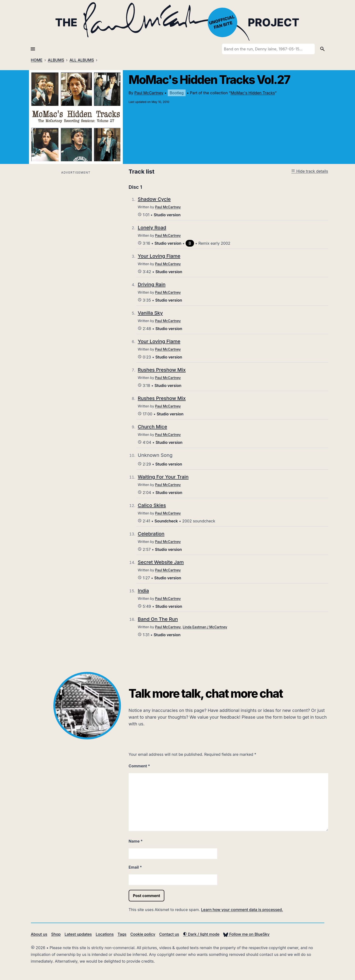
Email (135, 867)
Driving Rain (152, 284)
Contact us (169, 934)
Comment (139, 766)
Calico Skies (152, 505)
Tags (122, 934)
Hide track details (310, 171)
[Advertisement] (76, 210)
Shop (56, 934)
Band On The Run (158, 619)
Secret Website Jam (161, 562)
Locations (105, 934)
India (143, 591)
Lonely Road (152, 228)
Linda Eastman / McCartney (205, 627)
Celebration (151, 534)
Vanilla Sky (150, 313)
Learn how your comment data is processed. (242, 910)
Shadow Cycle (154, 199)
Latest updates (78, 934)
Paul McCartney (149, 93)
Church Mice (153, 427)
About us (39, 934)
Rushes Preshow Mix (162, 370)
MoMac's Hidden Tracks (253, 93)
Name (136, 841)
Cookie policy (143, 934)
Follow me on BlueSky (246, 934)
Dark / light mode (201, 934)
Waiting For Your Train (163, 477)
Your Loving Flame (159, 256)
